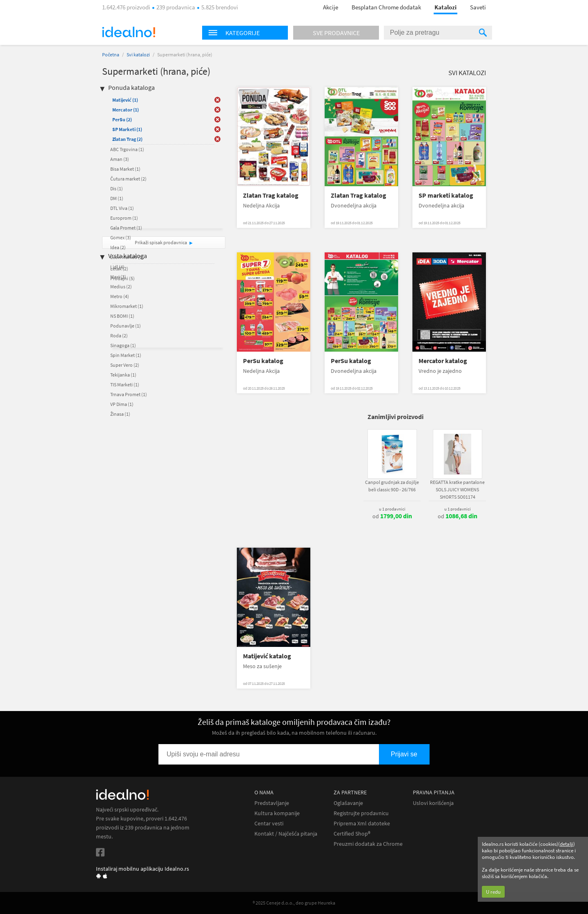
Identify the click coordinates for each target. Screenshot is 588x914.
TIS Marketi (125, 385)
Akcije (331, 7)
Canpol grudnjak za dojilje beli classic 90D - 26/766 (392, 486)
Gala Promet (126, 228)
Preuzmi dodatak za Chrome (368, 844)
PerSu (122, 119)
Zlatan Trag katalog (271, 195)
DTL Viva (122, 208)
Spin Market (126, 355)
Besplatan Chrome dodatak (386, 7)
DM (117, 198)
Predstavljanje (272, 803)
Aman (120, 159)
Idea (118, 247)
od (392, 516)
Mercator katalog (443, 361)
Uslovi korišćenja (433, 803)
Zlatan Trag (127, 139)
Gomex (121, 237)
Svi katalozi (138, 55)
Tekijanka (123, 375)
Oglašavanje (348, 803)
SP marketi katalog (446, 195)
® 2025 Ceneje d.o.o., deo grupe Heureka (294, 903)
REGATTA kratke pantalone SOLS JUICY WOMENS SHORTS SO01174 (457, 489)
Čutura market (128, 179)
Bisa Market (125, 169)
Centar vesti (269, 824)
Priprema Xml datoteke (362, 824)
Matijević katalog (267, 656)
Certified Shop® (352, 834)
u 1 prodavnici (392, 509)
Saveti (478, 7)
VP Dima (122, 404)
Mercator (126, 110)
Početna (111, 55)
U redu (493, 892)
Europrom (124, 218)
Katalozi (445, 7)
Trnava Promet (129, 394)
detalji (567, 844)
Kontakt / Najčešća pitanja (286, 834)
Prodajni (122, 278)
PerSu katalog (263, 361)
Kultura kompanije (277, 813)
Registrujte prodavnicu (361, 813)
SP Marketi (127, 129)
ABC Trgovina (127, 149)
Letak (119, 269)
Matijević (125, 100)
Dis (117, 188)
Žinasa (120, 414)
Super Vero (125, 365)
